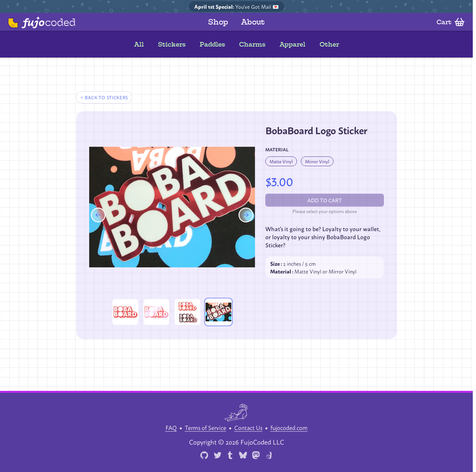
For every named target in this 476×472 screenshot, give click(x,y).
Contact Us (248, 427)
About (253, 22)
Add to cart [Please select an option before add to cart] (325, 200)
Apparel (292, 44)
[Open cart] (450, 22)
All (139, 44)
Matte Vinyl (281, 161)
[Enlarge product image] (125, 312)
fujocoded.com (289, 427)
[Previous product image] (98, 218)
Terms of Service (206, 427)
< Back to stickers (104, 97)
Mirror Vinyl (317, 161)
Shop (218, 22)
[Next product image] (246, 218)
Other (329, 44)
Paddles (212, 44)
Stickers (172, 44)
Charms (252, 44)
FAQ (171, 427)
